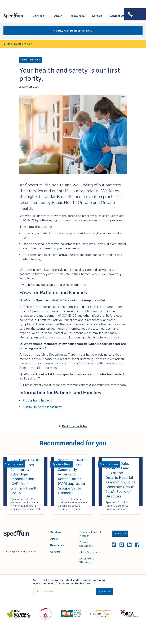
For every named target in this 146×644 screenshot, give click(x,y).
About (58, 16)
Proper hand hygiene (37, 400)
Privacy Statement (86, 544)
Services (38, 16)
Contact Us (117, 16)
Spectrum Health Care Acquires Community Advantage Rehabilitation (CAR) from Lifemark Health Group (25, 477)
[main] (73, 282)
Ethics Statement (90, 552)
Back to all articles (18, 44)
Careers (97, 16)
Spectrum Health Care (11, 19)
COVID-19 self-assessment (42, 407)
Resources (77, 16)
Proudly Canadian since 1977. (73, 31)
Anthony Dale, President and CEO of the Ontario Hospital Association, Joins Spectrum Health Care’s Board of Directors (120, 480)
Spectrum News (31, 60)
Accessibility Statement (87, 560)
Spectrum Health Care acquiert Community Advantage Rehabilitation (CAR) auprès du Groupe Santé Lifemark (72, 477)
